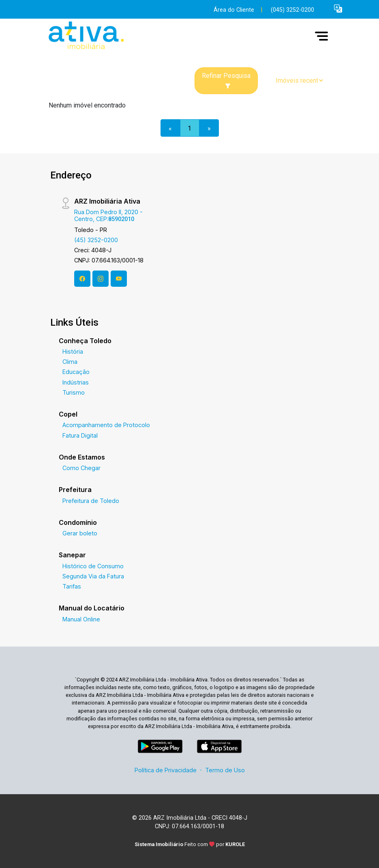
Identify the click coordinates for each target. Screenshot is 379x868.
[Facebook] (82, 279)
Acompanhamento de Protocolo (106, 425)
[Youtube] (119, 279)
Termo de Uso (225, 770)
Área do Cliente (234, 10)
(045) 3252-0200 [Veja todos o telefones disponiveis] (292, 10)
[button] (338, 8)
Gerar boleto (80, 533)
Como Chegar (81, 468)
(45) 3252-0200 (96, 240)
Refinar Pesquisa (226, 80)
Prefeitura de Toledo (91, 501)
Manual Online (81, 619)
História (73, 351)
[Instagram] (101, 279)
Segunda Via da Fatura (93, 576)
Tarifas (72, 586)
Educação (76, 372)
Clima (70, 362)
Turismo (74, 392)
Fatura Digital (80, 435)
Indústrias (76, 382)
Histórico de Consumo (93, 566)
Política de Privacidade (166, 770)
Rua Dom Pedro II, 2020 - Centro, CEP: (108, 215)
